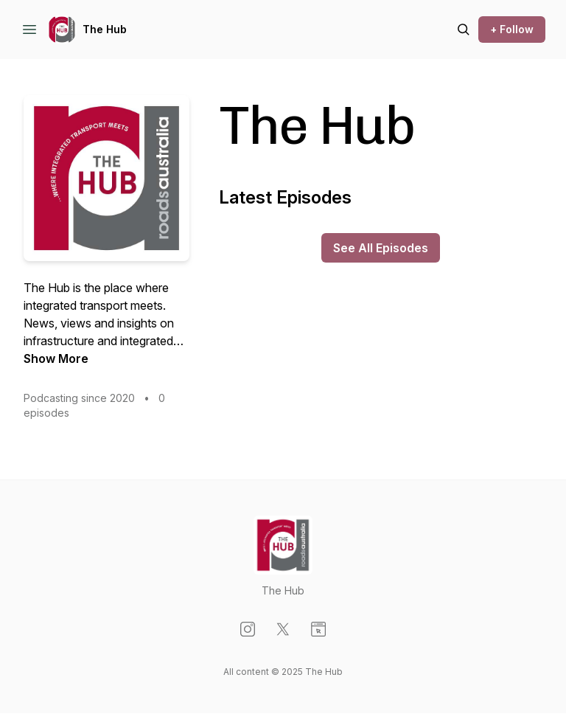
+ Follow (512, 29)
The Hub (105, 29)
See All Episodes (381, 248)
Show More (56, 358)
